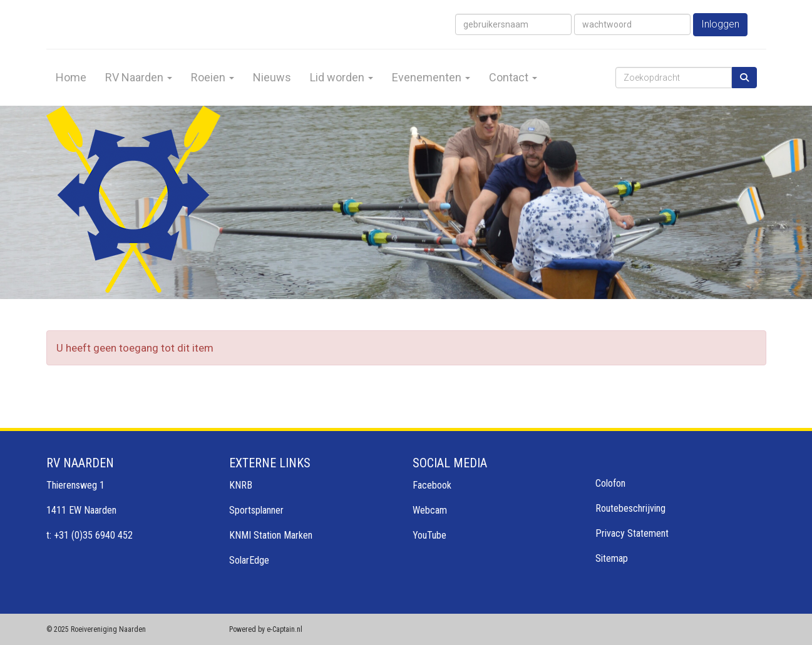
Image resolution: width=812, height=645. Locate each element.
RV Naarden (139, 77)
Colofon (610, 483)
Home (71, 77)
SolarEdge (249, 560)
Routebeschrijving (630, 508)
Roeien (213, 77)
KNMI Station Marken (271, 535)
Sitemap (612, 558)
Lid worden (342, 77)
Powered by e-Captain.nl (266, 629)
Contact (513, 77)
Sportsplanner (256, 510)
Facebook (432, 485)
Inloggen (720, 24)
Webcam (430, 510)
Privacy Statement (632, 533)
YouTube (429, 535)
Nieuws (272, 77)
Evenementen (431, 77)
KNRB (241, 485)
